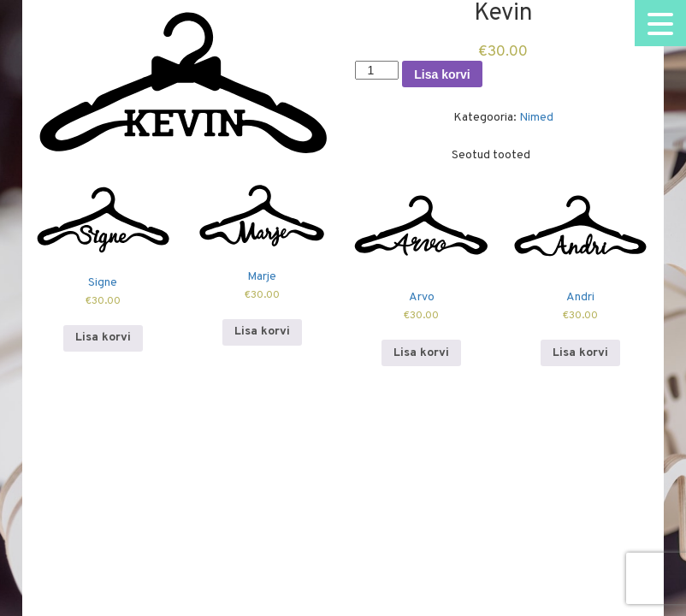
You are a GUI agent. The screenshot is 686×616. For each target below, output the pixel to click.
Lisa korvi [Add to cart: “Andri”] (580, 353)
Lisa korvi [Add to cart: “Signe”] (103, 338)
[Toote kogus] (377, 70)
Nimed (536, 118)
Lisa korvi (442, 74)
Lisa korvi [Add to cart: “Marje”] (262, 332)
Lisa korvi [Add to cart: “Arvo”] (421, 353)
